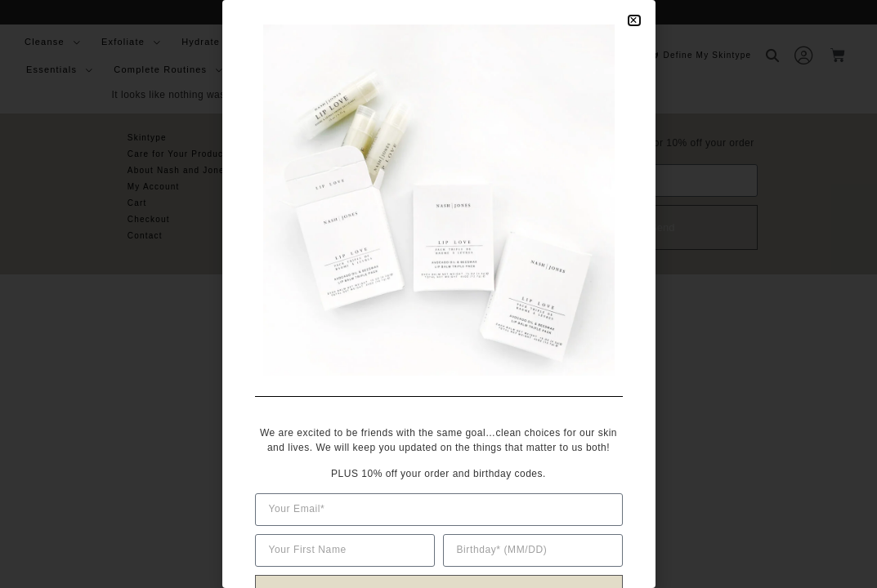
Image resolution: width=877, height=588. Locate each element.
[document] (438, 294)
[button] (634, 20)
